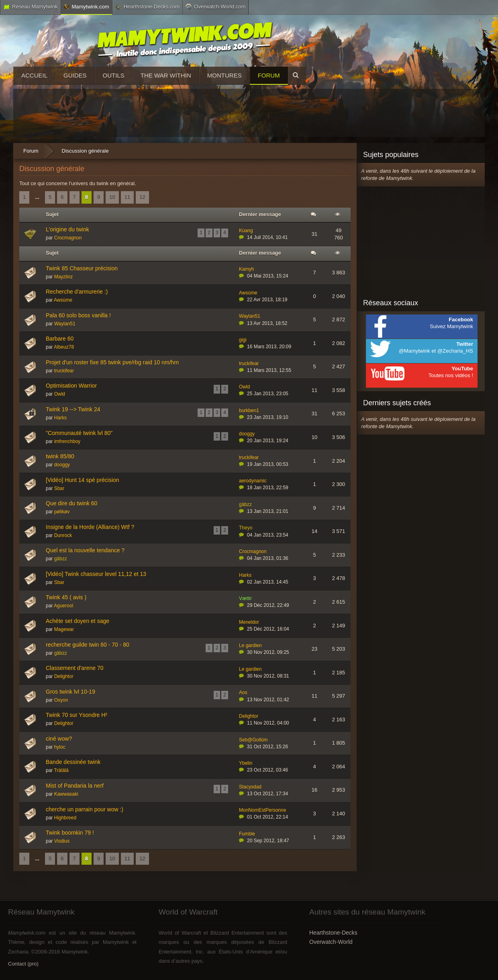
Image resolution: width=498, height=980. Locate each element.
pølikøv (62, 512)
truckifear (64, 371)
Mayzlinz (64, 277)
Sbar (59, 488)
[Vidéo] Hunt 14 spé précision (83, 480)
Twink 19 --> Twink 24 (73, 409)
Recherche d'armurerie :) (77, 292)
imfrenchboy (67, 441)
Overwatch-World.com (215, 6)
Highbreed (65, 818)
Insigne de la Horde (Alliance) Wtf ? (90, 527)
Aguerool (63, 606)
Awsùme (63, 300)
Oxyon (61, 700)
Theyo (246, 528)
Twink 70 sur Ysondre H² (77, 715)
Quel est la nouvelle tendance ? (85, 550)
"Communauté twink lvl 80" (79, 433)
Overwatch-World (331, 942)
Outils (114, 75)
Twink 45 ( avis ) (66, 597)
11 (127, 197)
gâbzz (245, 504)
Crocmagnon (68, 238)
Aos (243, 692)
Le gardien (250, 645)
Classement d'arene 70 (75, 668)
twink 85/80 (60, 456)
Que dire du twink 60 (71, 503)
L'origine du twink (67, 229)
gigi (243, 340)
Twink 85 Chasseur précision (82, 268)
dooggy (247, 434)
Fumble (247, 834)
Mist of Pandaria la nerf (75, 786)
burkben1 (249, 410)
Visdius (62, 841)
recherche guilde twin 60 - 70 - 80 (88, 645)
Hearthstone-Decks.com (147, 7)
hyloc (60, 747)
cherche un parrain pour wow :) (85, 809)
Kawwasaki (66, 794)
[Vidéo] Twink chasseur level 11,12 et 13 (96, 574)
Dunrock (63, 535)
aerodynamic (253, 481)
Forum (269, 75)
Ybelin (246, 763)
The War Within (166, 75)
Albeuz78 (64, 347)
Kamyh (246, 269)
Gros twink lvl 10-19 (70, 692)
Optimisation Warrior (71, 386)
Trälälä (61, 770)
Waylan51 (65, 324)
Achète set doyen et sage (78, 621)
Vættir (245, 598)
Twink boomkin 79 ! (70, 833)
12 (142, 197)
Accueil (34, 75)
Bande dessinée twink (73, 762)
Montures (225, 75)
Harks (60, 418)
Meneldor (249, 622)
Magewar (64, 629)
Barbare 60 (60, 339)
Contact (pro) (23, 964)
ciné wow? (59, 739)
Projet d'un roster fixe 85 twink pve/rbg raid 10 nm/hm (112, 362)
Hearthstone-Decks (333, 933)
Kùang (246, 231)
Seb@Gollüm (253, 740)
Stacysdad (250, 787)
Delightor (64, 676)
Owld (60, 394)
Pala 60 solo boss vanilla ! (78, 315)
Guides (75, 75)
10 (112, 197)
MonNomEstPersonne (262, 810)
